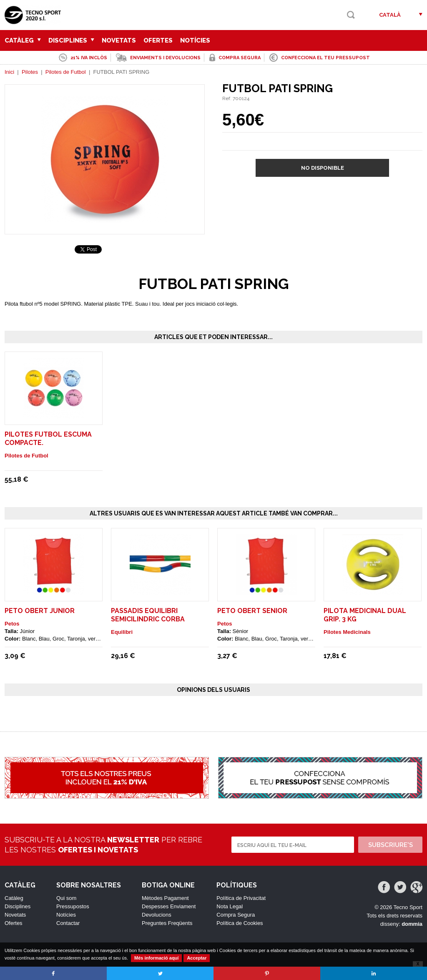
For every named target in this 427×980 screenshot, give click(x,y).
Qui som (66, 898)
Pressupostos (73, 906)
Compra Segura (236, 915)
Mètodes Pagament (165, 898)
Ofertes (158, 40)
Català (390, 15)
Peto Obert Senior (252, 611)
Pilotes (30, 72)
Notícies (195, 40)
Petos (12, 624)
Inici (9, 72)
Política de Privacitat (241, 898)
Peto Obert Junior (40, 611)
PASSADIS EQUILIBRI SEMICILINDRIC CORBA (148, 615)
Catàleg (23, 40)
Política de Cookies (240, 923)
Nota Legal (230, 906)
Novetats (119, 40)
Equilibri (122, 632)
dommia (412, 924)
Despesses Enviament (169, 906)
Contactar (68, 923)
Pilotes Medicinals (347, 632)
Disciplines (71, 40)
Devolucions (157, 915)
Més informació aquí (156, 958)
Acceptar (197, 958)
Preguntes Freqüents (167, 923)
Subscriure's (391, 845)
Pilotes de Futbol (66, 72)
